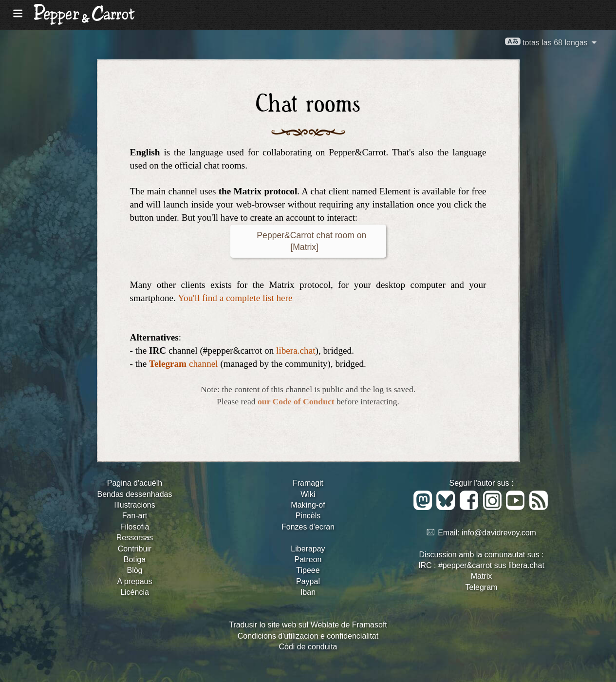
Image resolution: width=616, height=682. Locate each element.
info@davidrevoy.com (499, 533)
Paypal (308, 581)
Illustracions (134, 505)
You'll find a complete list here (235, 298)
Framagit (308, 483)
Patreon (308, 559)
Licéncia (135, 592)
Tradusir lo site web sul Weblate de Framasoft (308, 625)
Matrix (482, 576)
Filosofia (135, 527)
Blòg (134, 570)
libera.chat (296, 350)
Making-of (308, 505)
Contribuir (135, 549)
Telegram (482, 587)
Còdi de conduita (308, 647)
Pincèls (308, 516)
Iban (308, 592)
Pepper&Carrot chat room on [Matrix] (308, 241)
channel (184, 364)
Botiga (135, 559)
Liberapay (308, 549)
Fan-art (135, 516)
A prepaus (134, 581)
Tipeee (308, 570)
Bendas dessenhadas (135, 494)
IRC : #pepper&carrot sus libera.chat (481, 565)
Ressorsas (135, 538)
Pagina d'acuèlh (135, 483)
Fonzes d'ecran (308, 527)
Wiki (308, 494)
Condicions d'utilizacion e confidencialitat (308, 636)
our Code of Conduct (296, 401)
